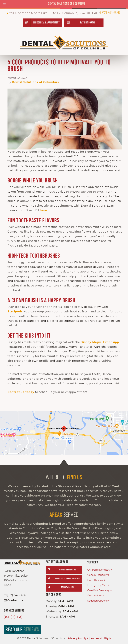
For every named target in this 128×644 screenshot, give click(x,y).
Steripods (15, 312)
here (43, 210)
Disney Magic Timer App (100, 342)
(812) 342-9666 (106, 13)
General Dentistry (97, 575)
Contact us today (21, 392)
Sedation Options (97, 601)
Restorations (95, 596)
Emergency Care (97, 585)
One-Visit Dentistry (98, 590)
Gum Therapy (95, 580)
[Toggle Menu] (5, 4)
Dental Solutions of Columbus (35, 82)
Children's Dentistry (99, 570)
